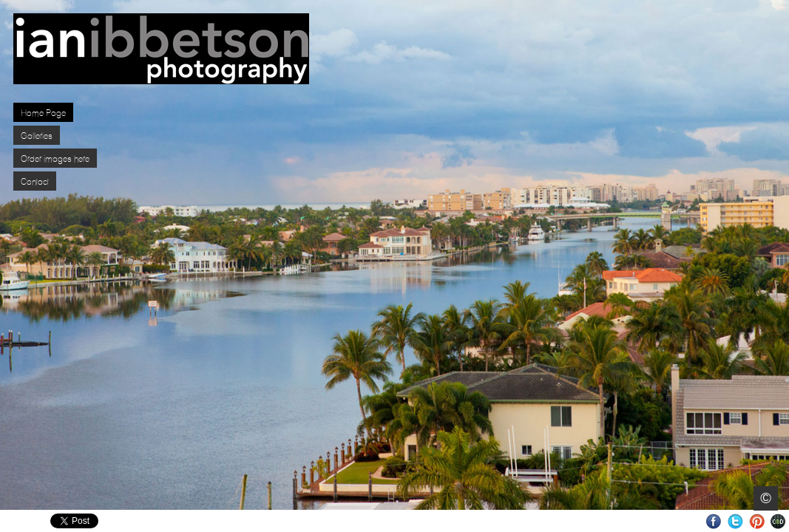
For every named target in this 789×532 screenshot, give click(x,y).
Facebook (714, 521)
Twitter (735, 521)
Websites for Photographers (778, 521)
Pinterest (757, 521)
